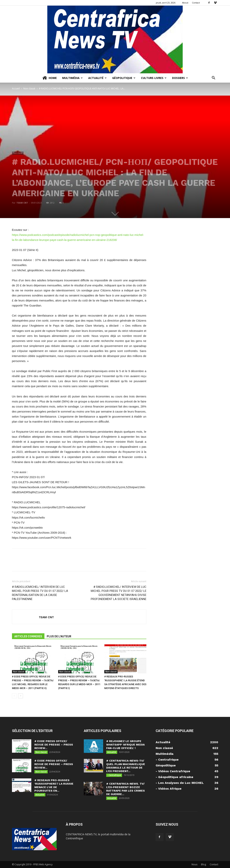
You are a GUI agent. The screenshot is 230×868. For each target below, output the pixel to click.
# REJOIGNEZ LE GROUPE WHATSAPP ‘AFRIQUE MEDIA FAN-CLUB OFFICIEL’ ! (125, 745)
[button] (214, 78)
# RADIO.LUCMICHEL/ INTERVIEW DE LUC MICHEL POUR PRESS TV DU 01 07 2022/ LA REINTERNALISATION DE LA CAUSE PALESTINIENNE (40, 593)
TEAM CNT (22, 203)
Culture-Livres (154, 78)
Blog (204, 864)
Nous (194, 864)
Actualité (97, 78)
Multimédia (72, 78)
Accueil (16, 89)
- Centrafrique (114, 775)
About (185, 3)
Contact (196, 3)
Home (49, 78)
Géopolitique (124, 78)
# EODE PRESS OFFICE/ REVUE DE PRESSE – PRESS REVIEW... (54, 745)
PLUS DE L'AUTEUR (59, 636)
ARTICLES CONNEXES (28, 636)
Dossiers (180, 78)
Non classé (29, 89)
